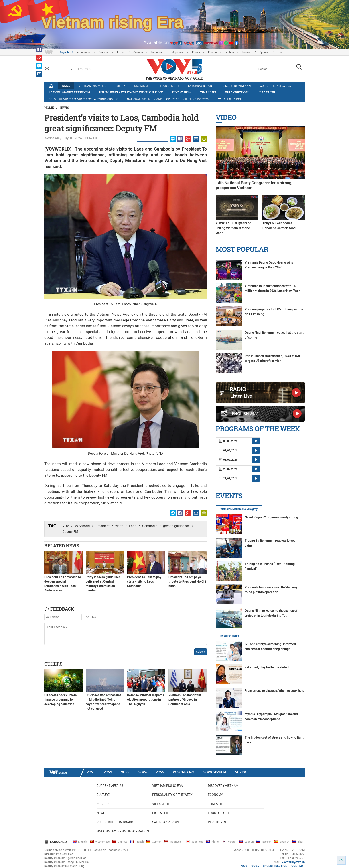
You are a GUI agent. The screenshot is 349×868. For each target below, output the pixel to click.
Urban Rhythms (237, 92)
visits (119, 526)
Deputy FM (70, 532)
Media (121, 86)
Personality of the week (172, 795)
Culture (103, 795)
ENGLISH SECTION (275, 866)
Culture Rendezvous (275, 86)
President (102, 526)
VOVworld (82, 526)
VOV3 (125, 772)
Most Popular (242, 249)
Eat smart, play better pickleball (267, 667)
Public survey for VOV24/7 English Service (131, 92)
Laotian (229, 52)
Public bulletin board (115, 822)
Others (53, 664)
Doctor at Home (230, 636)
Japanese (178, 52)
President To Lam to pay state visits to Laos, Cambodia (144, 581)
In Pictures (217, 822)
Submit (201, 652)
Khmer (196, 52)
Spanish (264, 52)
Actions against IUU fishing (69, 92)
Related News (62, 546)
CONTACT (298, 866)
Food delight (170, 86)
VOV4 (142, 772)
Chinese (104, 52)
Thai (280, 52)
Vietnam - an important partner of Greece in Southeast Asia (185, 700)
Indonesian (158, 52)
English (64, 52)
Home (49, 108)
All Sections (230, 99)
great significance (176, 526)
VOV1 (91, 772)
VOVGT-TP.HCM (215, 772)
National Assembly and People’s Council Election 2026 (168, 99)
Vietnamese (84, 52)
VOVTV (240, 772)
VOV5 (160, 772)
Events (229, 496)
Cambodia (150, 526)
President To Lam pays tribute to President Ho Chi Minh (187, 581)
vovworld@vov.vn (293, 862)
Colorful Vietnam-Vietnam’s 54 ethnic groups (83, 99)
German (138, 52)
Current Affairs (110, 786)
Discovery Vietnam (237, 86)
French (121, 52)
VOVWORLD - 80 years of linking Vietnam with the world (233, 228)
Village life (267, 92)
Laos (133, 526)
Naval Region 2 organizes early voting (271, 517)
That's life (208, 92)
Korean (212, 52)
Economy (215, 795)
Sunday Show (182, 92)
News (66, 86)
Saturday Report (201, 86)
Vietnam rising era (93, 86)
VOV (66, 526)
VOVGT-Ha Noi (184, 772)
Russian (247, 52)
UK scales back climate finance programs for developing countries (61, 700)
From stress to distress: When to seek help (274, 691)
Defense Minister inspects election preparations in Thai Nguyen (146, 700)
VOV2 (108, 772)
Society (103, 804)
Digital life (143, 86)
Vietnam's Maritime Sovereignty (239, 509)
